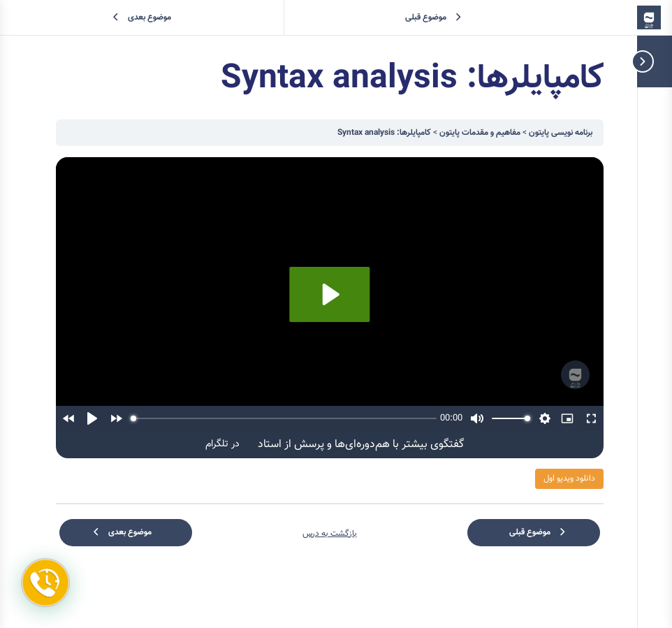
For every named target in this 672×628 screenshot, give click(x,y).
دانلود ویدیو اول (569, 479)
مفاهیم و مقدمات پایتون (479, 133)
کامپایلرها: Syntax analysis (384, 133)
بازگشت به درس (330, 534)
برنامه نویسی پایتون (560, 133)
